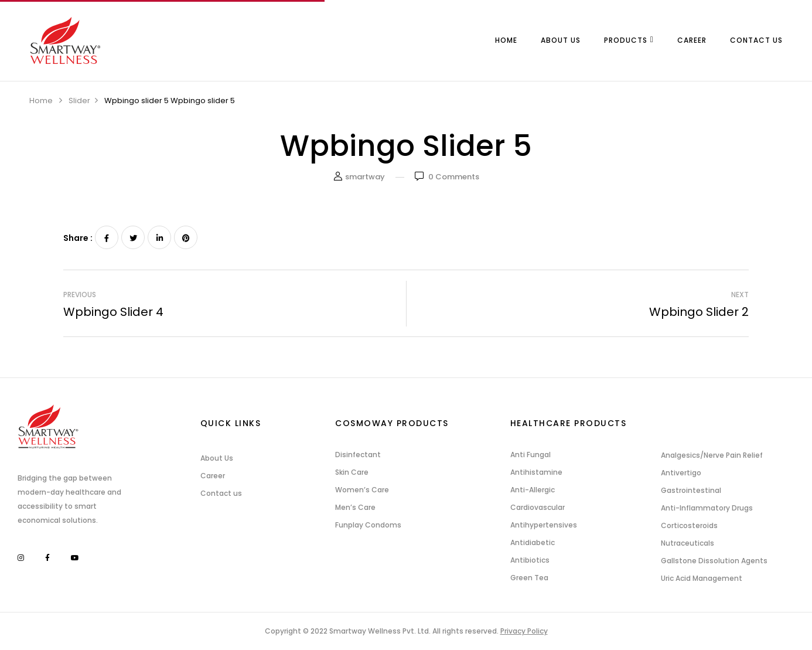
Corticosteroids (689, 525)
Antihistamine (536, 472)
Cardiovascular (538, 507)
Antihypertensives (544, 525)
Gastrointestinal (691, 490)
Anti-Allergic (533, 490)
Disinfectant (358, 455)
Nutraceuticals (688, 543)
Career (213, 476)
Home (41, 101)
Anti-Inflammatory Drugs (707, 508)
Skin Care (352, 472)
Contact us (221, 493)
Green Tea (529, 578)
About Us (217, 458)
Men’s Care (355, 507)
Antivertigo (681, 473)
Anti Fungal (530, 455)
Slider (79, 101)
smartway (365, 177)
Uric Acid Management (702, 578)
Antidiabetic (533, 542)
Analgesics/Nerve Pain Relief (712, 455)
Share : (78, 238)
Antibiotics (530, 560)
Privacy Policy (524, 631)
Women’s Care (362, 490)
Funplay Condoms (368, 525)
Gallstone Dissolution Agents (714, 561)
